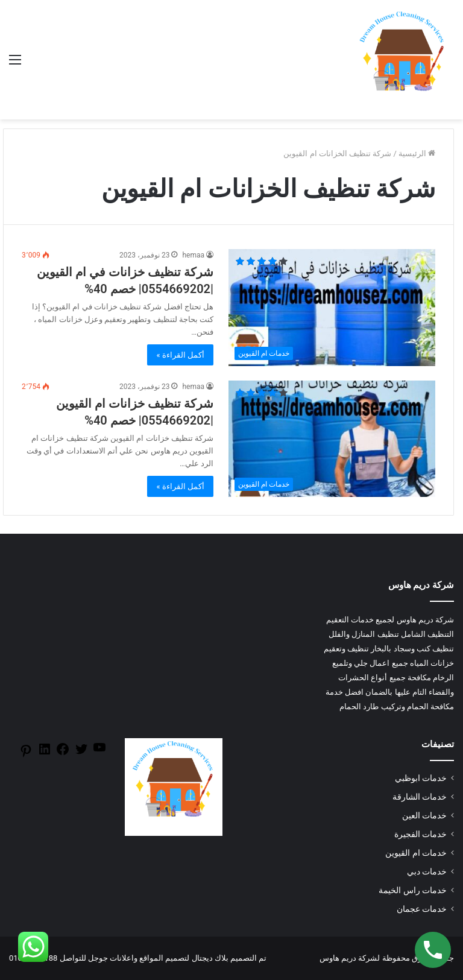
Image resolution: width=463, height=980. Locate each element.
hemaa (193, 255)
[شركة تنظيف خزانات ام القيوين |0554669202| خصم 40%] (332, 439)
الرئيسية (417, 153)
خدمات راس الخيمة (413, 890)
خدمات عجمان (422, 909)
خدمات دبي (427, 871)
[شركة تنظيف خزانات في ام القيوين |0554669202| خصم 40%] (332, 307)
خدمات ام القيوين (416, 853)
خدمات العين (424, 815)
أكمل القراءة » (180, 355)
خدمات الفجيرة (420, 834)
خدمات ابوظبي (421, 778)
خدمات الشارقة (420, 797)
